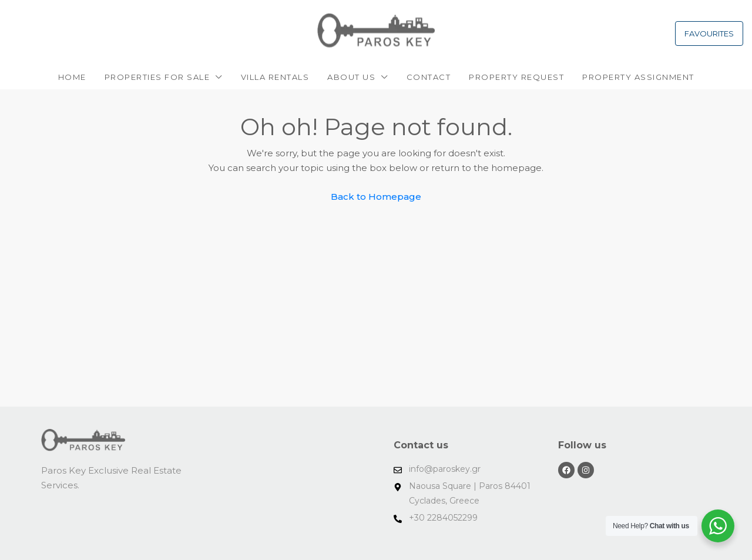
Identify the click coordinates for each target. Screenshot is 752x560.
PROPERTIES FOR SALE (157, 77)
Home (72, 77)
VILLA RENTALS (275, 77)
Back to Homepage (376, 197)
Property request (516, 77)
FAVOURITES (709, 33)
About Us (351, 77)
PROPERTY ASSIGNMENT (638, 77)
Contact (429, 77)
